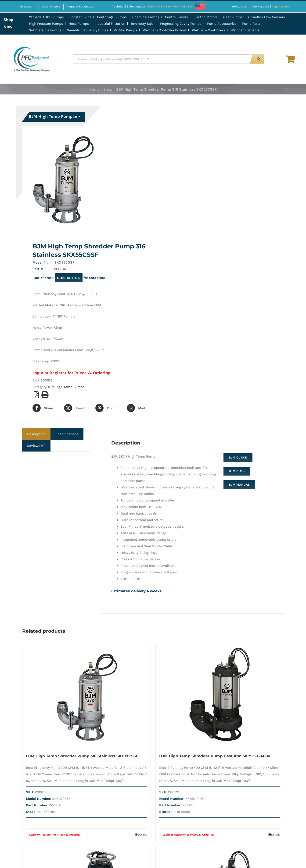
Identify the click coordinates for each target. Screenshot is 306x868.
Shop (108, 89)
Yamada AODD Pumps (46, 17)
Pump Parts (251, 24)
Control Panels (176, 17)
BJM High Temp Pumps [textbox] (53, 116)
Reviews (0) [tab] (36, 446)
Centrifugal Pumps (112, 17)
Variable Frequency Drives (88, 30)
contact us (69, 278)
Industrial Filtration (110, 24)
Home (94, 89)
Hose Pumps (79, 24)
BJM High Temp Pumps (66, 387)
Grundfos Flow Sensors (267, 17)
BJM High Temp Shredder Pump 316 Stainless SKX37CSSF (82, 756)
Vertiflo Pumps (126, 30)
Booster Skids (80, 17)
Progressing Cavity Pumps (181, 24)
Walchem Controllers (209, 30)
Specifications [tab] (67, 434)
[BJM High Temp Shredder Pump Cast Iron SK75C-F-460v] (220, 695)
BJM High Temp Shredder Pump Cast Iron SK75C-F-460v (215, 756)
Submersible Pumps (45, 30)
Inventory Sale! (143, 24)
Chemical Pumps (146, 17)
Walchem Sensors (245, 30)
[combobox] (54, 117)
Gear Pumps (233, 17)
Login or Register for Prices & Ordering (71, 373)
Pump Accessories (222, 24)
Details (142, 835)
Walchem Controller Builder (165, 30)
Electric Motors (206, 17)
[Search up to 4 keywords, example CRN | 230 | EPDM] (162, 59)
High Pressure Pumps (46, 24)
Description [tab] (36, 434)
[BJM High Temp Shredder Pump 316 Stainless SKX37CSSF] (86, 695)
